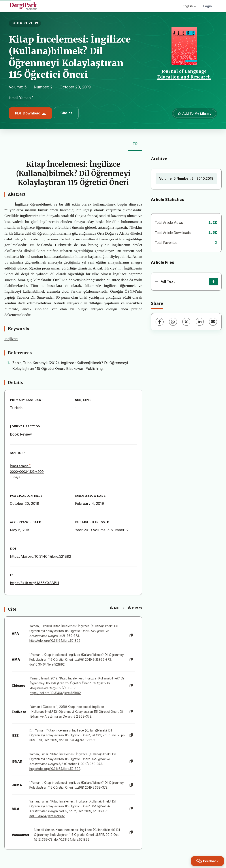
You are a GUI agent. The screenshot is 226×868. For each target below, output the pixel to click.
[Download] (213, 282)
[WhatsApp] (173, 322)
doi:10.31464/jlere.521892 (47, 664)
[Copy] (131, 636)
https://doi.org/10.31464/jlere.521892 (40, 556)
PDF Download (30, 113)
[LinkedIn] (200, 322)
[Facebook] (160, 322)
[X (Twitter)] (186, 322)
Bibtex (135, 608)
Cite (66, 113)
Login (208, 6)
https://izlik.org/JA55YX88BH (35, 583)
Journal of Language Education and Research (184, 74)
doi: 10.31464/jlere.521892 (77, 740)
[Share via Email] (213, 322)
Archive (159, 159)
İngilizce (11, 339)
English (189, 6)
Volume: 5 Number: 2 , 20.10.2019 (186, 179)
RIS (115, 608)
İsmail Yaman (20, 98)
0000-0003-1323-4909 (27, 472)
